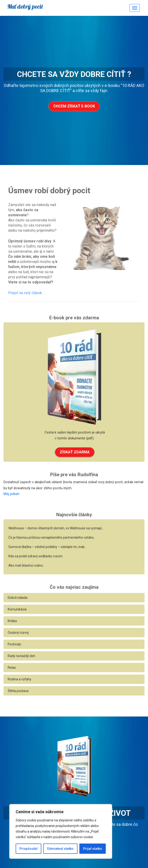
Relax (12, 668)
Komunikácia (17, 609)
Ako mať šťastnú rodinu (26, 565)
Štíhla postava (18, 691)
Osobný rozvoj (18, 633)
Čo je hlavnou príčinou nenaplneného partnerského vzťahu (51, 537)
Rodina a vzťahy (19, 679)
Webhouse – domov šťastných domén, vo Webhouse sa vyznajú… (56, 528)
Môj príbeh (11, 494)
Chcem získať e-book (74, 106)
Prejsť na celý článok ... (27, 293)
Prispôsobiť (28, 849)
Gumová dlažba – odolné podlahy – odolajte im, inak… (48, 547)
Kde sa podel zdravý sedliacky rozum (35, 556)
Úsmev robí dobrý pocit (49, 190)
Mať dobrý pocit (25, 6)
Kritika (12, 621)
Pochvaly (14, 644)
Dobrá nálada (18, 598)
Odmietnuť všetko (60, 849)
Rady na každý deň (21, 656)
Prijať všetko (93, 849)
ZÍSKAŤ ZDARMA (75, 452)
